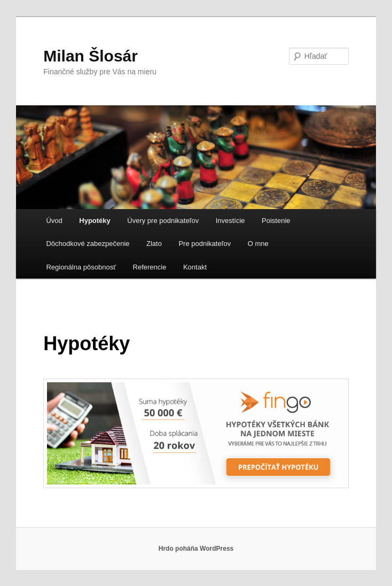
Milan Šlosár (91, 56)
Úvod (54, 221)
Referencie (150, 267)
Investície (230, 221)
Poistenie (276, 221)
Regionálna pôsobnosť (81, 267)
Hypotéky (95, 221)
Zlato (154, 244)
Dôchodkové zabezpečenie (88, 244)
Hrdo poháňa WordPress (196, 549)
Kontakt (195, 267)
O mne (258, 244)
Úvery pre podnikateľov (163, 221)
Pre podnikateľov (205, 244)
